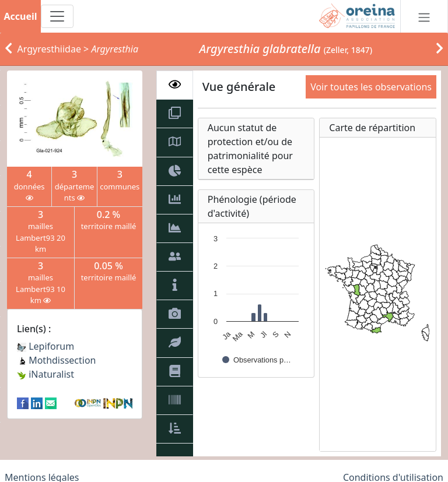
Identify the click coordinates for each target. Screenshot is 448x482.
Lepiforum (45, 346)
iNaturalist (45, 374)
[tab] (175, 85)
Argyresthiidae (49, 49)
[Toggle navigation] (57, 16)
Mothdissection (57, 360)
